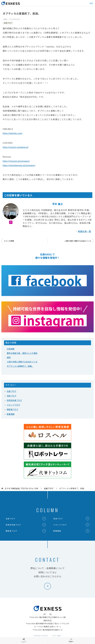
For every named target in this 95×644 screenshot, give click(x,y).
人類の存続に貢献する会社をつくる (78, 241)
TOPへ (71, 640)
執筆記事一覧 (84, 231)
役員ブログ (12, 396)
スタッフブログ (13, 405)
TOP (21, 489)
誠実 (9, 357)
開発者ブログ (13, 410)
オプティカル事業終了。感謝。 (20, 366)
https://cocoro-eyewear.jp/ (16, 147)
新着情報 (11, 414)
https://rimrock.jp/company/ (16, 161)
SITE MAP (57, 636)
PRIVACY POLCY (41, 636)
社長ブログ (8, 23)
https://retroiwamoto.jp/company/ (19, 165)
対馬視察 (11, 349)
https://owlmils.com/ (13, 133)
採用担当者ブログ (14, 400)
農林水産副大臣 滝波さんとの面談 (22, 353)
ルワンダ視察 (9, 241)
